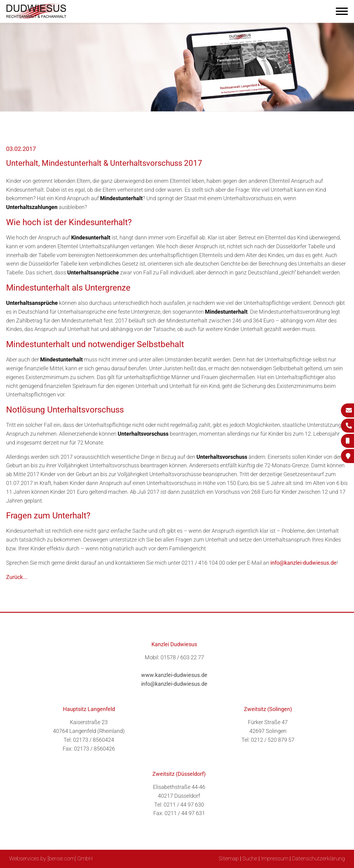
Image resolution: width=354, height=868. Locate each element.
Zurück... (17, 577)
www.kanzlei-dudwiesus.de (174, 675)
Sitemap (229, 858)
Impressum (275, 858)
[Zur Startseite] (36, 17)
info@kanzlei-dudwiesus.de (304, 563)
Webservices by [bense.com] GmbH (51, 858)
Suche (250, 858)
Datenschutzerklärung (318, 858)
